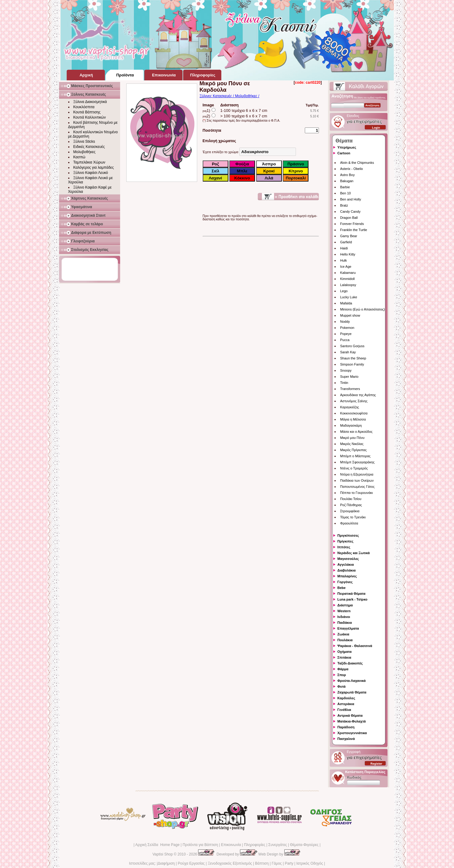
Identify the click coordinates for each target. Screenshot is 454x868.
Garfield (346, 242)
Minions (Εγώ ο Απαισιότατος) (363, 309)
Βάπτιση (262, 863)
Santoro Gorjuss (352, 346)
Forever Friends (352, 224)
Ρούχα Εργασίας (191, 863)
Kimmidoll (348, 279)
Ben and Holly (351, 199)
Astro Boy (348, 175)
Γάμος (277, 863)
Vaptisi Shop (163, 854)
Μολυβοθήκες (85, 152)
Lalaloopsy (348, 285)
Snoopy (346, 370)
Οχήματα (345, 652)
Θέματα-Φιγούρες (304, 845)
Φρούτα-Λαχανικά (352, 681)
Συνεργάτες (278, 845)
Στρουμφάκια (350, 511)
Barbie (345, 187)
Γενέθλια (344, 710)
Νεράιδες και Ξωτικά (354, 553)
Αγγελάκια (346, 565)
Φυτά (342, 686)
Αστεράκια (346, 704)
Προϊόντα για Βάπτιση (200, 845)
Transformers (350, 389)
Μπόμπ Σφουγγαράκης (358, 462)
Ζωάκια (343, 634)
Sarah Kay (348, 352)
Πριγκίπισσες (348, 535)
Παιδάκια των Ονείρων (357, 480)
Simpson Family (352, 364)
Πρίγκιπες (345, 541)
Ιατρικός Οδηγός (310, 863)
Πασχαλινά (346, 739)
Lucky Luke (349, 297)
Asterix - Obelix (352, 169)
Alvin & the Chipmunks (357, 163)
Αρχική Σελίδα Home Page (157, 845)
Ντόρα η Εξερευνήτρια (357, 474)
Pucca (345, 340)
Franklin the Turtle (354, 230)
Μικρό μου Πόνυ (352, 438)
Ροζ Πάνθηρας (351, 505)
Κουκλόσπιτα (84, 107)
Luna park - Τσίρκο (352, 599)
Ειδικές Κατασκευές (89, 147)
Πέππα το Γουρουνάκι (357, 493)
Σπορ (342, 675)
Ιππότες (344, 547)
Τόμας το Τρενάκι (353, 517)
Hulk (344, 260)
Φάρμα (343, 669)
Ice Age (346, 267)
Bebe (342, 588)
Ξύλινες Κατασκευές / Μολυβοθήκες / (230, 96)
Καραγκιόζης (350, 407)
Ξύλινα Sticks (84, 142)
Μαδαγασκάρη (351, 425)
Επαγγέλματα (348, 628)
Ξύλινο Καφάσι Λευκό (91, 173)
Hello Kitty (348, 254)
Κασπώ (79, 157)
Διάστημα (345, 605)
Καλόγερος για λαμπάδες (94, 167)
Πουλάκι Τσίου (351, 499)
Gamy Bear (349, 236)
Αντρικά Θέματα (350, 715)
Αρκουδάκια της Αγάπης (358, 395)
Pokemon (347, 328)
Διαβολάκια (347, 570)
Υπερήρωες (347, 147)
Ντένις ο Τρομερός (354, 468)
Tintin (344, 383)
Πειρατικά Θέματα (352, 594)
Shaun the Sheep (353, 358)
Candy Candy (351, 211)
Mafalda (346, 303)
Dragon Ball (349, 218)
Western (344, 611)
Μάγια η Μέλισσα (353, 419)
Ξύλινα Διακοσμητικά (90, 102)
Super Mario (349, 377)
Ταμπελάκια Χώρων (89, 162)
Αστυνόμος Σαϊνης (354, 401)
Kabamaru (348, 273)
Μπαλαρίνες (347, 576)
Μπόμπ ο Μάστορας (356, 456)
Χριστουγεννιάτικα (352, 733)
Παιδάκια (345, 623)
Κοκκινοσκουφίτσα (354, 413)
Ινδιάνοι (344, 617)
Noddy (345, 322)
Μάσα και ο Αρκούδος (356, 432)
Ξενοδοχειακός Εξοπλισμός (230, 863)
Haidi (344, 248)
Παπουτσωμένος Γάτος (358, 487)
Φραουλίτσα (349, 523)
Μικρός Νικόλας (352, 444)
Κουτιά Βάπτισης (87, 112)
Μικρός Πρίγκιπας (354, 450)
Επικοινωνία (231, 845)
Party (289, 863)
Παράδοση (346, 727)
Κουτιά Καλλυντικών (90, 117)
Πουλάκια (345, 640)
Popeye (346, 334)
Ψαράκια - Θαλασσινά (355, 646)
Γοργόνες (345, 582)
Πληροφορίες (255, 845)
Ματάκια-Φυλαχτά (352, 721)
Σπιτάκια (344, 657)
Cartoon (344, 153)
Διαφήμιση (166, 863)
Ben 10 (346, 193)
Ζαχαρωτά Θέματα (352, 692)
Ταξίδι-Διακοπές (350, 663)
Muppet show (350, 315)
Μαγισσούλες (348, 559)
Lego (344, 291)
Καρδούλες (346, 698)
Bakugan (347, 181)
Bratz (344, 205)
